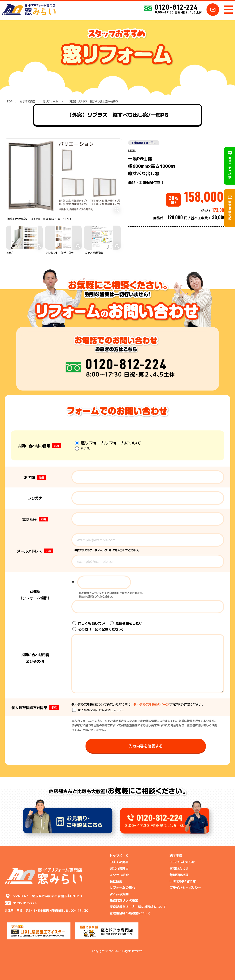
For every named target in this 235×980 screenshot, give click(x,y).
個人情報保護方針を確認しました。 (99, 710)
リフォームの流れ (122, 887)
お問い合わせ (179, 868)
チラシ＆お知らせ (182, 862)
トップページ (119, 855)
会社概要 (116, 881)
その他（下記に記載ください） (99, 629)
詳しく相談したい (89, 623)
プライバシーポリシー (185, 887)
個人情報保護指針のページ (151, 704)
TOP (10, 102)
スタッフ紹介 (119, 875)
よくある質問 (119, 894)
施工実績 (176, 855)
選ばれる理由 (119, 868)
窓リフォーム (50, 102)
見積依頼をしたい (126, 623)
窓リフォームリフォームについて (108, 443)
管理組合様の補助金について (130, 913)
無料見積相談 (179, 875)
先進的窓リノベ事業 (124, 900)
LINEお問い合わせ (183, 881)
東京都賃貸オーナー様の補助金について (138, 906)
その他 (82, 448)
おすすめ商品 (28, 102)
